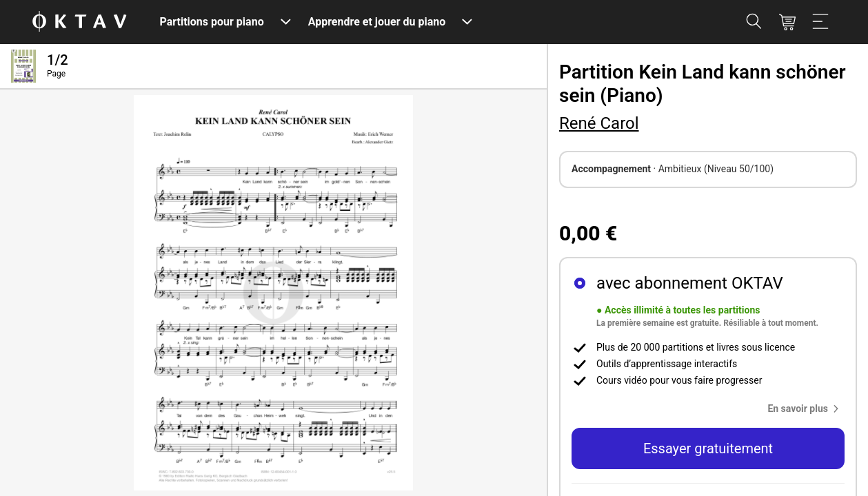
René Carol (599, 123)
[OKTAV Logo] (79, 22)
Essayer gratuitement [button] (708, 448)
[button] (806, 409)
